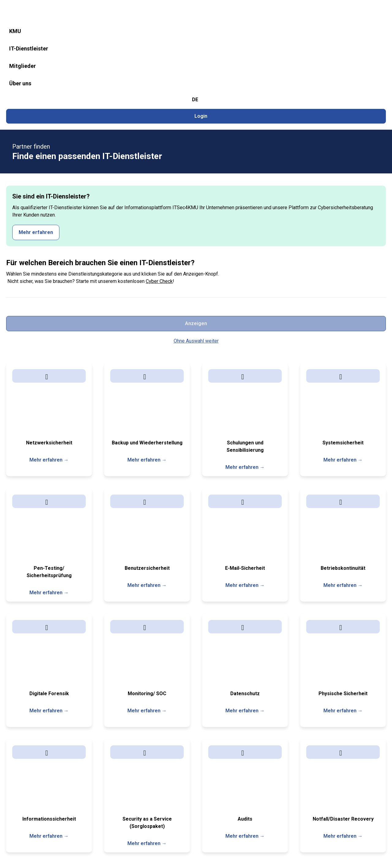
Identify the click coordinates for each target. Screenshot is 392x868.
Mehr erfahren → (49, 283)
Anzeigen (355, 146)
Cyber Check (159, 163)
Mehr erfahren (356, 107)
